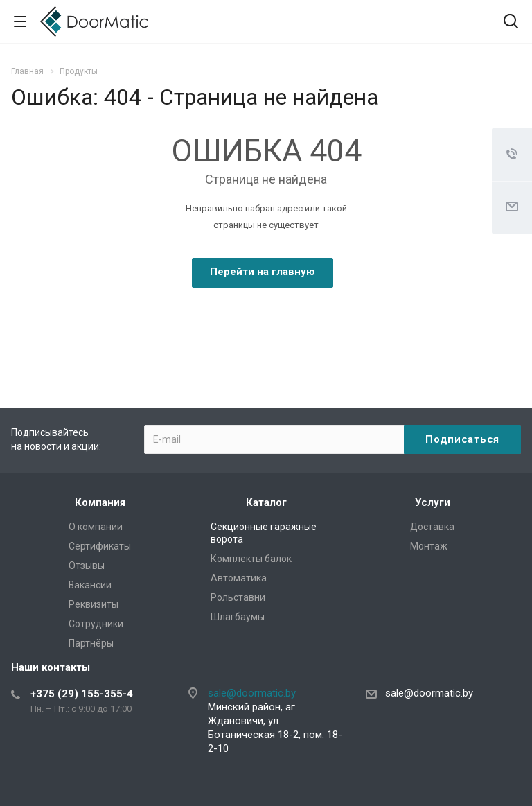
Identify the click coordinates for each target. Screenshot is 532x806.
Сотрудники (96, 624)
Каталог (266, 502)
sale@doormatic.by (252, 693)
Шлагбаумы (238, 617)
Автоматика (239, 578)
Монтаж (429, 546)
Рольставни (238, 597)
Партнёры (91, 643)
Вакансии (90, 585)
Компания (100, 502)
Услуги (433, 502)
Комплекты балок (251, 559)
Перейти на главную (263, 272)
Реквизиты (94, 604)
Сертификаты (100, 546)
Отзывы (87, 566)
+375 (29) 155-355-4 (82, 694)
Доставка (432, 527)
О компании (96, 527)
